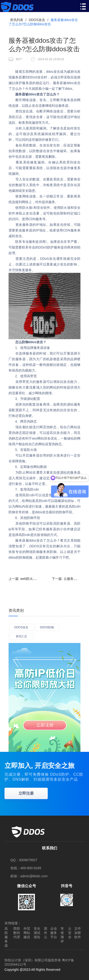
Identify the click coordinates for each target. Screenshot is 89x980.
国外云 (46, 933)
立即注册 (26, 793)
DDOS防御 (47, 627)
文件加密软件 (78, 933)
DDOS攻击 (37, 20)
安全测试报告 (37, 933)
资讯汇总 (21, 636)
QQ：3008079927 (24, 860)
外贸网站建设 (27, 933)
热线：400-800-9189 (26, 868)
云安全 (70, 933)
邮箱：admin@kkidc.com (29, 876)
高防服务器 (6, 937)
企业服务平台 (54, 933)
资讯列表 (17, 20)
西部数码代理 (17, 933)
